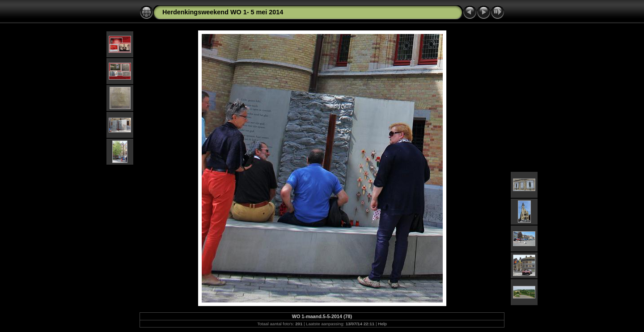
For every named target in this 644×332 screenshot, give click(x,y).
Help (382, 324)
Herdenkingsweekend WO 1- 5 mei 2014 (223, 12)
